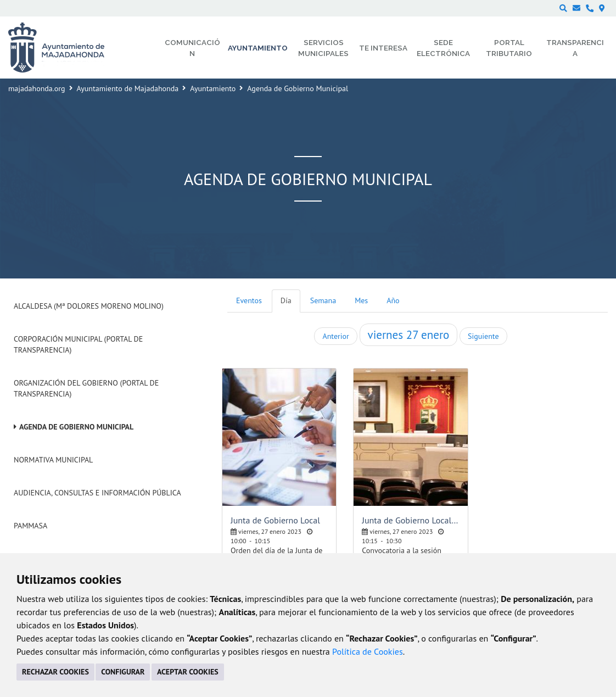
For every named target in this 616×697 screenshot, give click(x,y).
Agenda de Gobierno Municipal (76, 427)
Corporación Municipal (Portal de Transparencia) (78, 344)
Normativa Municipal (53, 460)
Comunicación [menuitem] (192, 48)
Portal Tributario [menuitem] (509, 48)
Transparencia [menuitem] (575, 48)
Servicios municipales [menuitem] (323, 48)
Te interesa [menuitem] (383, 48)
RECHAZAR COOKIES (55, 672)
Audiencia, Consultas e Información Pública (97, 493)
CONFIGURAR (123, 672)
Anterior (335, 336)
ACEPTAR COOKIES (188, 672)
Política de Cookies (368, 651)
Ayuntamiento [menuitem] (258, 48)
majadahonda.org (37, 88)
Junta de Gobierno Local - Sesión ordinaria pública (410, 520)
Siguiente (483, 336)
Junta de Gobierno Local (275, 520)
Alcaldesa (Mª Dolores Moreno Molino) (89, 306)
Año (393, 300)
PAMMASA (30, 526)
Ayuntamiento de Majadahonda (128, 88)
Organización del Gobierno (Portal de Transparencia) (86, 388)
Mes (361, 300)
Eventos (249, 300)
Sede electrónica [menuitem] (443, 48)
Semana (323, 300)
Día (286, 300)
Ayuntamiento (213, 88)
